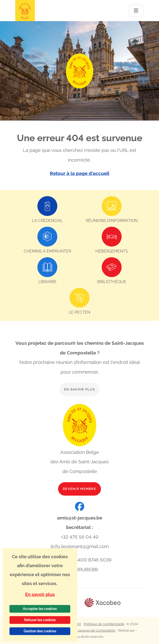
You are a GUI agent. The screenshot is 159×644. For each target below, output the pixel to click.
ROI (78, 624)
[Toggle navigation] (136, 11)
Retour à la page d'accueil (80, 173)
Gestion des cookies (40, 631)
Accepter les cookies (40, 609)
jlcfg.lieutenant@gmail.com (80, 546)
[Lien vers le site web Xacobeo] (103, 603)
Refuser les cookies (40, 620)
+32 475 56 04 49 (79, 537)
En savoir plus (79, 389)
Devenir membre (79, 489)
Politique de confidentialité (104, 624)
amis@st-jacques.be (80, 518)
